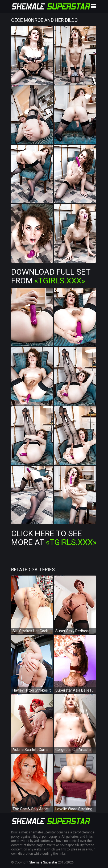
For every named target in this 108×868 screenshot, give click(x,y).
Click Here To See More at (54, 538)
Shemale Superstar (43, 862)
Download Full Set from (51, 276)
